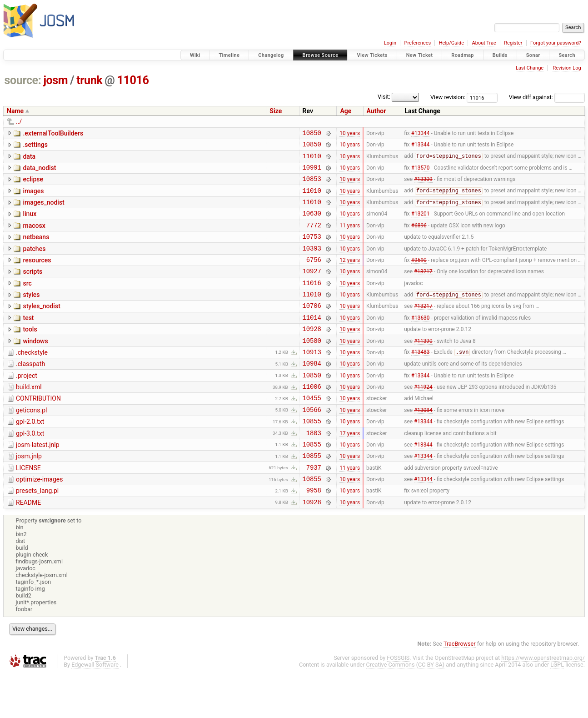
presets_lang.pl (37, 533)
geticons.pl (32, 443)
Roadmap (463, 55)
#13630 (421, 340)
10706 (312, 327)
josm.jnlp (29, 494)
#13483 (421, 379)
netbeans (36, 249)
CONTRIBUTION (38, 430)
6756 (314, 276)
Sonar (533, 55)
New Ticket (420, 55)
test (28, 340)
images (33, 198)
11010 (312, 160)
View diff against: (547, 97)
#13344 (421, 134)
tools (30, 352)
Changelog (271, 55)
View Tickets (372, 55)
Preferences (417, 43)
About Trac (484, 43)
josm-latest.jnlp (38, 482)
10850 (312, 134)
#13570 (421, 172)
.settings (35, 146)
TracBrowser (460, 689)
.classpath (30, 391)
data (29, 159)
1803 (314, 469)
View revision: (448, 97)
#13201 (421, 224)
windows (35, 366)
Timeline (229, 55)
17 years (350, 469)
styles (31, 314)
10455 (312, 430)
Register (513, 43)
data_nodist (39, 172)
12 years (350, 276)
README (28, 546)
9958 (314, 534)
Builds (500, 55)
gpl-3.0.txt (30, 469)
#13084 (423, 443)
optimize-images (39, 520)
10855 (312, 456)
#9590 (419, 276)
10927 (312, 289)
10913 (312, 379)
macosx (34, 236)
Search (567, 55)
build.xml (29, 417)
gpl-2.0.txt (30, 456)
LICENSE (28, 507)
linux (30, 223)
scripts (32, 288)
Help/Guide (451, 43)
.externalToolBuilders (53, 133)
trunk (89, 80)
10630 (312, 224)
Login (390, 43)
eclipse (33, 185)
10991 (312, 173)
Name (15, 111)
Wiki (195, 55)
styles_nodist (41, 326)
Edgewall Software (95, 710)
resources (37, 275)
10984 (312, 392)
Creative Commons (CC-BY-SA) (406, 710)
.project (27, 404)
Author (376, 111)
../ (19, 121)
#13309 (423, 186)
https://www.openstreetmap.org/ (543, 703)
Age (346, 111)
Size (276, 111)
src (27, 301)
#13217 (423, 289)
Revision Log (567, 68)
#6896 (419, 237)
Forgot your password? (556, 43)
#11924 (423, 418)
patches (34, 262)
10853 (312, 185)
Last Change (530, 68)
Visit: (384, 97)
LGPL (557, 710)
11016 (133, 80)
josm (55, 80)
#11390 (423, 366)
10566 (312, 444)
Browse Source (321, 55)
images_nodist (43, 211)
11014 (312, 340)
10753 (312, 250)
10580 (312, 366)
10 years (350, 134)
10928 (312, 353)
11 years (350, 237)
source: (23, 80)
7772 (314, 237)
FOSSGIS (398, 703)
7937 (314, 508)
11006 (312, 418)
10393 (312, 263)
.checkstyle (32, 378)
